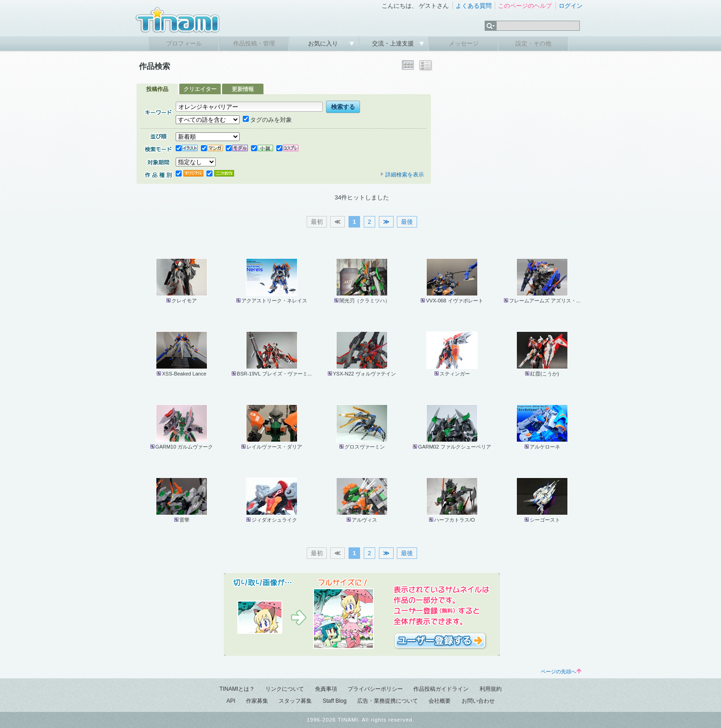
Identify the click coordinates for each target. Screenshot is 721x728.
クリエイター (200, 89)
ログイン (571, 6)
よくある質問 (474, 6)
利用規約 (491, 689)
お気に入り (324, 43)
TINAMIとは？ (237, 689)
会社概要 (440, 701)
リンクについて (285, 689)
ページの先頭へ (561, 671)
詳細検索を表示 (402, 175)
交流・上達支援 (394, 43)
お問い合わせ (478, 701)
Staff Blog (335, 701)
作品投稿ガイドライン (441, 689)
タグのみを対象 (267, 120)
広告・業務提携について (388, 701)
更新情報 (243, 89)
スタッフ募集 (295, 701)
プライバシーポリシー (375, 689)
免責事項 (326, 689)
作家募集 (257, 701)
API (231, 701)
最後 (407, 222)
